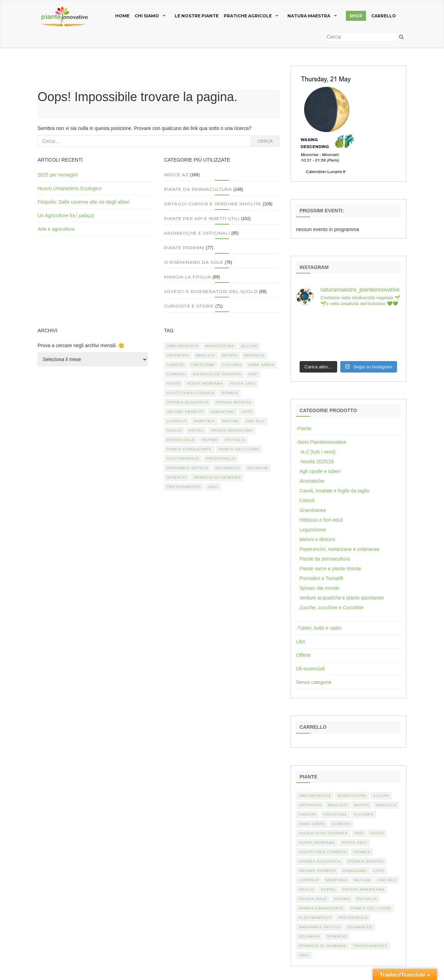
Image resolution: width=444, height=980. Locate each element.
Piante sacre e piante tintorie (330, 569)
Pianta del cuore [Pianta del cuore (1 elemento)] (239, 449)
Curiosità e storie (189, 306)
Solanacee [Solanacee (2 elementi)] (228, 468)
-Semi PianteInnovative (321, 442)
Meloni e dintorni (318, 539)
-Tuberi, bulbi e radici (319, 628)
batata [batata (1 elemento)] (230, 355)
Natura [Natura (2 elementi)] (230, 421)
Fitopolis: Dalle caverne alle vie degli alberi (84, 202)
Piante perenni (184, 248)
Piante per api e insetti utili (202, 218)
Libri (301, 642)
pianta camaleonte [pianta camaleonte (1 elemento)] (189, 449)
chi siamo (147, 16)
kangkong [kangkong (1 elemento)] (223, 412)
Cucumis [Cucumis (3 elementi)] (232, 365)
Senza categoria (314, 682)
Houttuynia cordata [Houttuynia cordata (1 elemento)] (191, 393)
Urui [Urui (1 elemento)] (213, 487)
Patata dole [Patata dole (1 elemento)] (181, 440)
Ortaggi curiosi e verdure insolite (213, 204)
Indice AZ (176, 175)
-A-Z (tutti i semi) (318, 452)
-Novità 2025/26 (317, 462)
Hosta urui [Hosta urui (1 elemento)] (243, 383)
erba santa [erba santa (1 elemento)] (261, 365)
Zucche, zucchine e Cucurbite (332, 607)
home (122, 16)
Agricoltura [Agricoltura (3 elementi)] (220, 346)
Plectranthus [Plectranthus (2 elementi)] (183, 459)
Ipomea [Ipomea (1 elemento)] (230, 393)
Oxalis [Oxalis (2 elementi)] (174, 430)
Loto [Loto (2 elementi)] (247, 412)
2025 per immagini (58, 175)
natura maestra (309, 16)
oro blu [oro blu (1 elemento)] (255, 421)
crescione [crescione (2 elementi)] (203, 365)
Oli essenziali (310, 669)
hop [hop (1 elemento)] (253, 374)
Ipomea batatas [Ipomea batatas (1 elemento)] (233, 402)
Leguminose (313, 530)
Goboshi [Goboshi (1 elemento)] (176, 374)
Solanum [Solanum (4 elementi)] (257, 468)
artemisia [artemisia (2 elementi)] (178, 355)
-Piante (304, 428)
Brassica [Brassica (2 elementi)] (254, 355)
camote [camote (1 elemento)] (175, 365)
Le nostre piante (197, 16)
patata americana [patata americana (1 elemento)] (232, 430)
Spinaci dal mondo (320, 588)
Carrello (384, 16)
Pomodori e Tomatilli (322, 578)
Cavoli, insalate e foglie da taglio (335, 491)
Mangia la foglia (188, 277)
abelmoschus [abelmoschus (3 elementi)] (183, 346)
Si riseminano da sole (194, 262)
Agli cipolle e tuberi (320, 471)
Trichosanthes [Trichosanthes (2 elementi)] (184, 487)
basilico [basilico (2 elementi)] (205, 355)
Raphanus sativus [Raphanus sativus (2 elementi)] (187, 468)
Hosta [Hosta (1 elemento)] (173, 383)
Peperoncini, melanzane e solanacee (340, 549)
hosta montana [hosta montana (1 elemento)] (205, 383)
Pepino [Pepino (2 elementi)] (210, 440)
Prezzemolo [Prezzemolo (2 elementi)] (221, 459)
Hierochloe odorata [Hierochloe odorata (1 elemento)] (217, 374)
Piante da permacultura (198, 189)
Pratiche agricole (248, 16)
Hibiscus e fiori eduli (321, 520)
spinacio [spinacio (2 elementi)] (177, 477)
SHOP (356, 16)
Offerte (304, 655)
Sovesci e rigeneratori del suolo (211, 291)
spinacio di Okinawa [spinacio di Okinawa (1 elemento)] (217, 477)
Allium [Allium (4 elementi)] (249, 346)
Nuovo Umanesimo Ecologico (70, 188)
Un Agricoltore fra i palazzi (66, 215)
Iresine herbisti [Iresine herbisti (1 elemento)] (185, 412)
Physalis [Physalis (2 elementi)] (235, 440)
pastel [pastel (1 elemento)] (196, 430)
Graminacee (313, 510)
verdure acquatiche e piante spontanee (342, 598)
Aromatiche (312, 481)
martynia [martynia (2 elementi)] (204, 421)
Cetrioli (307, 500)
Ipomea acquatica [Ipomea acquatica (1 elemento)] (188, 402)
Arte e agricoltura (56, 229)
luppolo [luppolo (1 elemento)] (177, 421)
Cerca (265, 141)
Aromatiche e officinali (197, 233)
